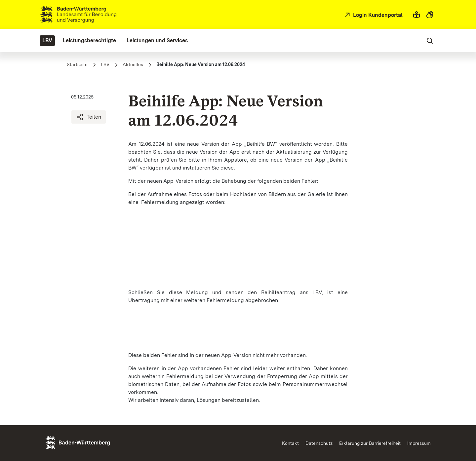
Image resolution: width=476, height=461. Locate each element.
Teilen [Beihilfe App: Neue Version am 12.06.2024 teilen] (89, 117)
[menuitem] (47, 41)
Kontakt (290, 443)
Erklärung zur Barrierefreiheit (370, 443)
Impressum (419, 443)
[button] (416, 15)
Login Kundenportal (377, 15)
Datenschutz (319, 443)
